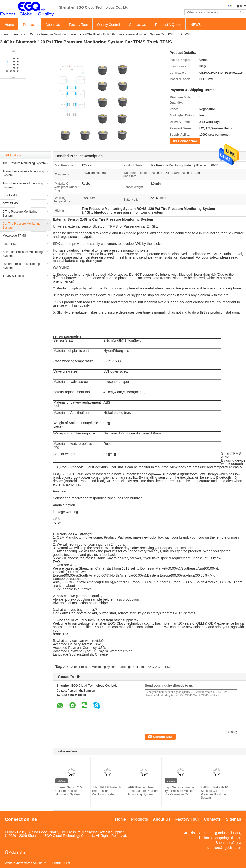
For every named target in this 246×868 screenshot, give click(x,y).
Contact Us (137, 25)
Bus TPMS (10, 195)
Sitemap (233, 819)
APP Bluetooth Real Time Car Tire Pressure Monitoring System (143, 791)
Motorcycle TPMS (14, 236)
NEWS (196, 25)
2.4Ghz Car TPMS (159, 667)
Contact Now (188, 141)
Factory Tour (78, 25)
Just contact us (58, 863)
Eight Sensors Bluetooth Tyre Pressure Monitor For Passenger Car (180, 791)
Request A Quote (168, 25)
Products (30, 25)
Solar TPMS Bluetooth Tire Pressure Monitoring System (106, 791)
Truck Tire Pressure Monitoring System (23, 185)
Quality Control (109, 25)
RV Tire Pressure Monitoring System (21, 266)
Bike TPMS (10, 244)
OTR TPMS (10, 203)
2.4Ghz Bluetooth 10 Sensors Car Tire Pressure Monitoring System (214, 793)
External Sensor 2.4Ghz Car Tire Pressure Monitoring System (71, 791)
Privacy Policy (16, 832)
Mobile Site (15, 852)
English (238, 6)
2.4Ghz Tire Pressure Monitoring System (90, 667)
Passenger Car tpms (132, 667)
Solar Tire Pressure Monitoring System (23, 254)
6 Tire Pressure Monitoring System (20, 214)
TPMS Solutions (13, 276)
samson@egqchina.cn (224, 848)
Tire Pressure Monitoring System (24, 163)
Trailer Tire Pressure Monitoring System (23, 173)
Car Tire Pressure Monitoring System (54, 34)
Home (9, 25)
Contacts (212, 819)
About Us (53, 25)
